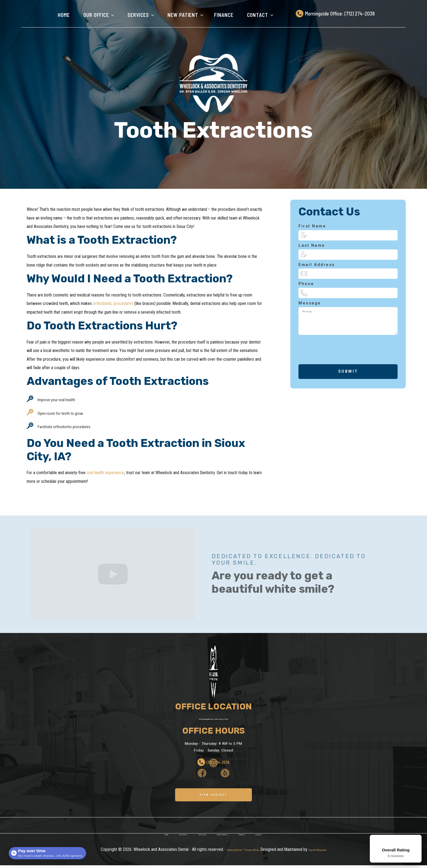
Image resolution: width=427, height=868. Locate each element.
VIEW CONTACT (213, 795)
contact (282, 850)
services (197, 850)
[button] (97, 15)
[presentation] (335, 366)
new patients (227, 850)
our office (169, 850)
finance (224, 15)
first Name (312, 226)
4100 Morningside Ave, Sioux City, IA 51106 (213, 719)
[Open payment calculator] (48, 852)
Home (64, 15)
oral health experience (105, 473)
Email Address (317, 265)
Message (310, 303)
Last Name (312, 245)
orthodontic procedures (113, 303)
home (143, 850)
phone (306, 284)
